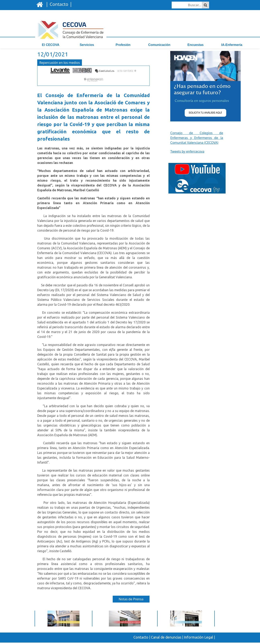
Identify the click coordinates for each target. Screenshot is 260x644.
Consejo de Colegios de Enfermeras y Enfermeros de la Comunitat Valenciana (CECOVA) (197, 139)
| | (58, 4)
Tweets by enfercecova (187, 153)
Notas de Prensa (131, 601)
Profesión (123, 45)
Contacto (141, 639)
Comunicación (159, 45)
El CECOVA (51, 45)
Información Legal (199, 639)
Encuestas (195, 45)
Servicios (87, 45)
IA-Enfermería (232, 45)
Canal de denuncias (166, 639)
